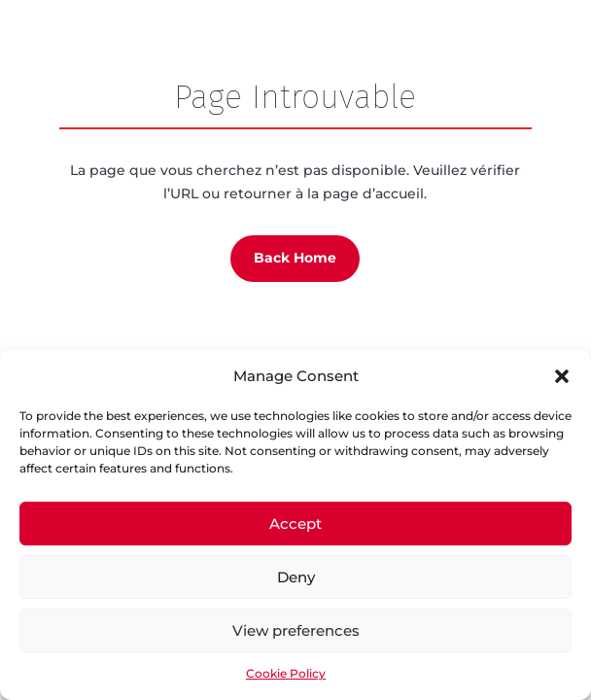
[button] (562, 376)
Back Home (295, 258)
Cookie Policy (286, 673)
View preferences (296, 630)
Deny (296, 577)
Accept (295, 524)
